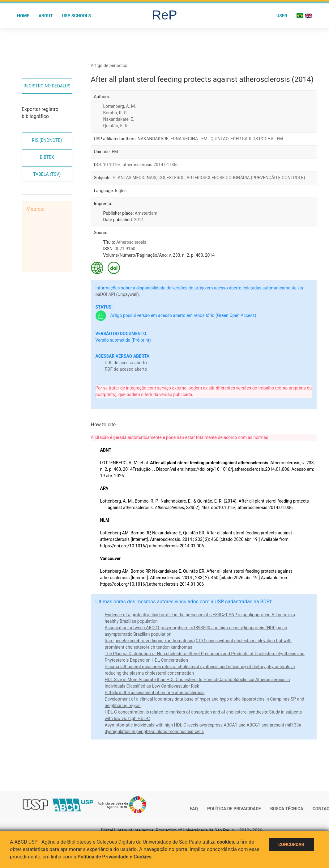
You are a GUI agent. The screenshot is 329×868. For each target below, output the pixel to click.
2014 (139, 220)
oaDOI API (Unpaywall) (117, 294)
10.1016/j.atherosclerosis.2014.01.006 (140, 165)
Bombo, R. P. (115, 113)
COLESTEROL (171, 178)
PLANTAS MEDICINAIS (135, 178)
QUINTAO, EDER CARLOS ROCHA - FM (247, 139)
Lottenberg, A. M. (120, 106)
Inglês (121, 191)
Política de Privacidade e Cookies (115, 857)
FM (115, 152)
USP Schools (77, 16)
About (46, 16)
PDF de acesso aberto (126, 369)
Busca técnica (287, 809)
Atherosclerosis (131, 242)
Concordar (291, 845)
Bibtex (47, 157)
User (282, 16)
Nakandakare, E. (119, 119)
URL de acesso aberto (126, 363)
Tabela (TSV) (47, 174)
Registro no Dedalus (47, 86)
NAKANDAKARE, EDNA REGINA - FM (173, 139)
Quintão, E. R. (116, 126)
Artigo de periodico (109, 65)
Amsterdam (146, 213)
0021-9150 (125, 249)
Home (23, 16)
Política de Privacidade (234, 809)
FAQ (194, 809)
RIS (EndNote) (47, 140)
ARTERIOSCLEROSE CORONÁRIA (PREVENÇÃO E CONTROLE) (246, 178)
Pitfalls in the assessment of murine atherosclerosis (155, 693)
